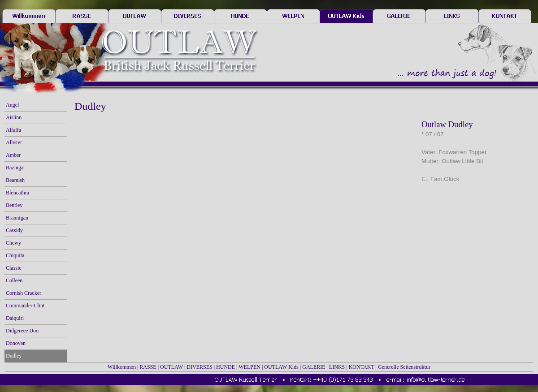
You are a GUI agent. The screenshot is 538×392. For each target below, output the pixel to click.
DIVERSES (199, 367)
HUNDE (226, 367)
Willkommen (122, 367)
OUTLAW (171, 367)
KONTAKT (362, 367)
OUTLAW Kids (281, 367)
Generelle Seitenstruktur (404, 367)
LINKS (337, 367)
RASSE (148, 367)
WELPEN (249, 367)
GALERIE (314, 367)
